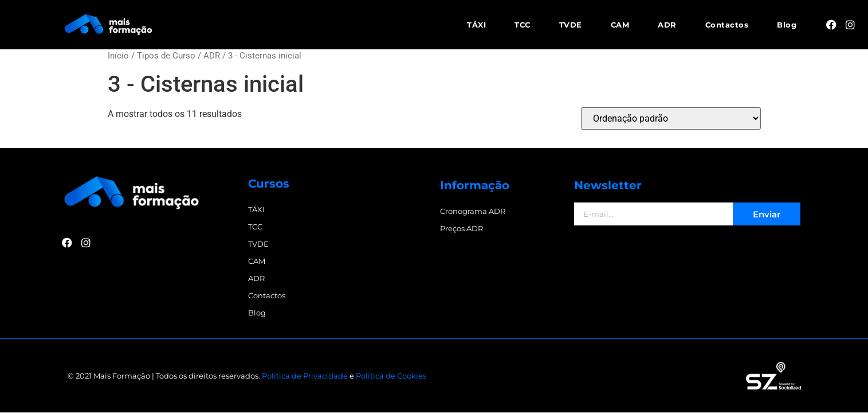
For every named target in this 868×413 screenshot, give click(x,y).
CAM (620, 25)
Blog (787, 25)
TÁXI (476, 25)
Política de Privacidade (305, 376)
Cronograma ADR (473, 211)
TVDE (571, 25)
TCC (523, 25)
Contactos (727, 25)
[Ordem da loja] (671, 118)
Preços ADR (462, 228)
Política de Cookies (391, 376)
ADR (667, 25)
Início (118, 56)
